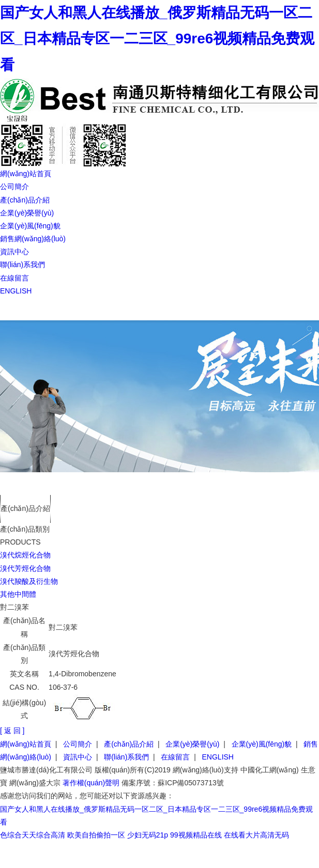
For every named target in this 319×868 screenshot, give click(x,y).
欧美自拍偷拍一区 (96, 835)
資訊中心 (14, 252)
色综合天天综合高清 (33, 835)
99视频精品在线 (196, 835)
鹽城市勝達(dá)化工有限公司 (46, 770)
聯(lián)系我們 (22, 265)
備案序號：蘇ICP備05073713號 (173, 783)
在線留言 (14, 278)
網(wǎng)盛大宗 (35, 783)
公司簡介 (14, 187)
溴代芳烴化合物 (25, 568)
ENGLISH (16, 291)
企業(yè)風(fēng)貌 (30, 226)
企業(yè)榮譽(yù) (27, 213)
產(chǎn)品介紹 (25, 200)
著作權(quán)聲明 (91, 783)
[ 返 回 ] (12, 731)
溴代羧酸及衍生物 (29, 581)
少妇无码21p (148, 835)
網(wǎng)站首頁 (26, 174)
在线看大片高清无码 (256, 835)
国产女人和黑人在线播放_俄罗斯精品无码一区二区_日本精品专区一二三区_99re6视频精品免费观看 (157, 39)
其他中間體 (18, 594)
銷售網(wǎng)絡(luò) (33, 239)
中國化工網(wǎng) (270, 770)
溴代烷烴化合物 (25, 555)
